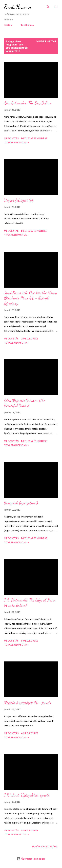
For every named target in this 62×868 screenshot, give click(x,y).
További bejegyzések (45, 847)
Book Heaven (18, 7)
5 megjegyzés (30, 641)
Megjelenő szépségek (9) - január (28, 703)
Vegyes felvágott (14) (19, 200)
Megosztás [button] (11, 138)
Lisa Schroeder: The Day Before (28, 103)
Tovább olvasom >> (16, 142)
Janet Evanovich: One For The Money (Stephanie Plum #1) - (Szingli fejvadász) (31, 298)
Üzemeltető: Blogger (31, 859)
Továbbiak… (27, 25)
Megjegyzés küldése (34, 138)
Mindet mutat (46, 41)
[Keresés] (48, 6)
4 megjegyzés (30, 733)
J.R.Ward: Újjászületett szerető (27, 795)
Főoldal (8, 25)
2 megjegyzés (30, 339)
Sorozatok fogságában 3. (21, 503)
